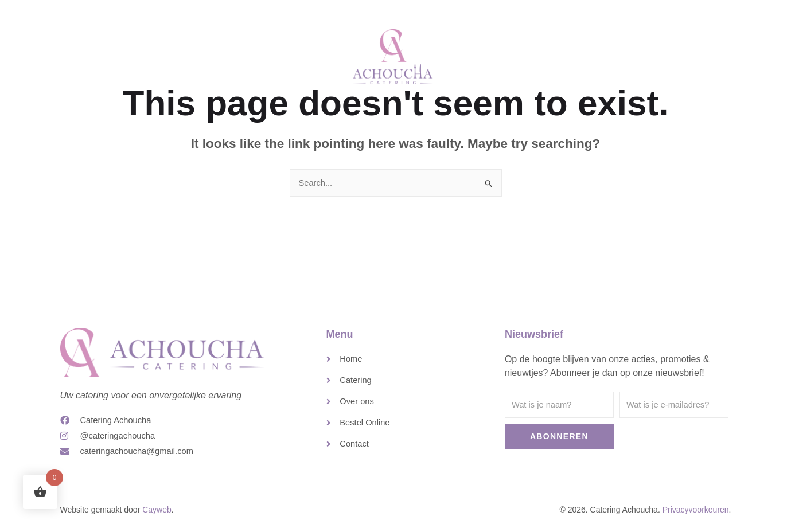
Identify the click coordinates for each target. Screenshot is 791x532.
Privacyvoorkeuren (696, 514)
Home (241, 54)
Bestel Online (617, 54)
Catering (294, 54)
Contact (551, 54)
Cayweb (157, 514)
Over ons (494, 54)
